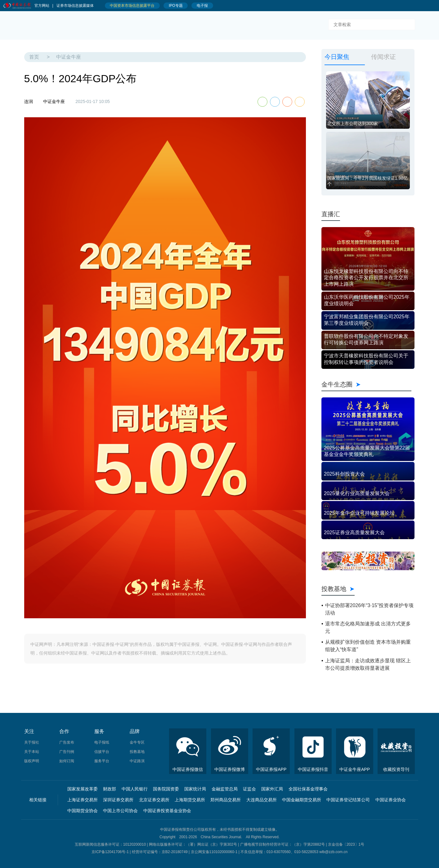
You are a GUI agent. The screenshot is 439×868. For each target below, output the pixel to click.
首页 (34, 57)
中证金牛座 (69, 57)
